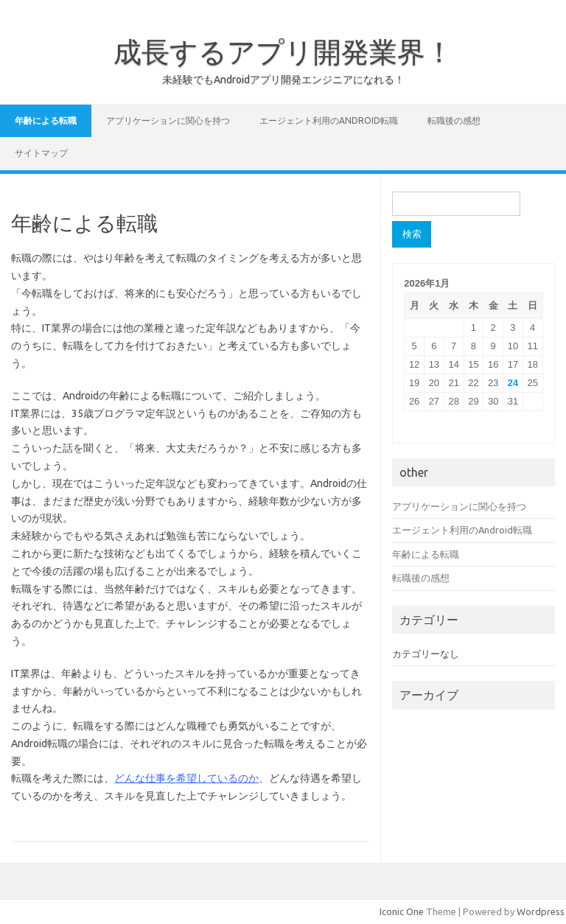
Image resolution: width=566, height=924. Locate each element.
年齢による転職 (46, 120)
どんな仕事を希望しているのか (186, 778)
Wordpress (541, 911)
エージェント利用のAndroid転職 (329, 120)
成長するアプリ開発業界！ (283, 52)
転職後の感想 (454, 120)
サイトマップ (41, 153)
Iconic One (402, 911)
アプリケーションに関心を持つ (168, 120)
